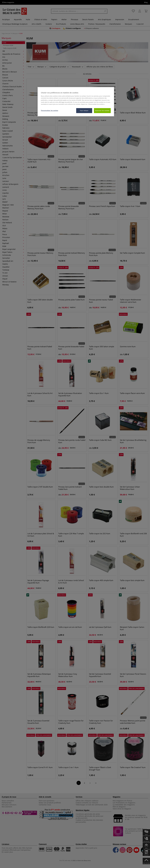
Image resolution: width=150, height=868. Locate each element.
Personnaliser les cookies (50, 110)
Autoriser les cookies (102, 111)
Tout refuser (84, 111)
